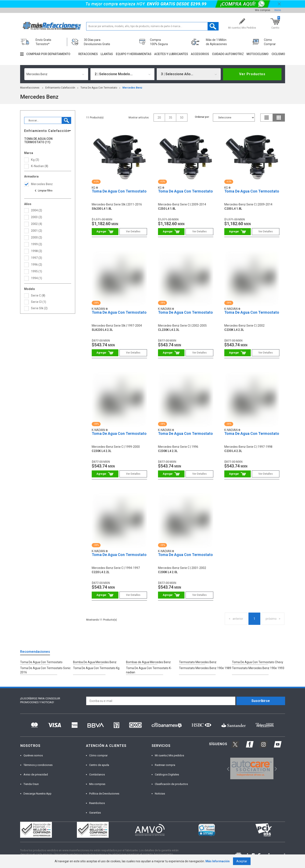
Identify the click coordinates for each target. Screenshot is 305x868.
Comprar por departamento (48, 54)
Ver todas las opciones (43, 191)
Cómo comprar (98, 755)
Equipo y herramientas (134, 54)
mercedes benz (132, 88)
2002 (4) (37, 224)
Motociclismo (258, 54)
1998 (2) (37, 251)
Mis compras (263, 10)
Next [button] (275, 769)
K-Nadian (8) (40, 166)
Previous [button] (227, 769)
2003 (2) (37, 217)
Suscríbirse (261, 701)
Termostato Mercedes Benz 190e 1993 (258, 668)
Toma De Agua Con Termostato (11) (38, 140)
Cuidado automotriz (228, 54)
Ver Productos (252, 74)
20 (159, 118)
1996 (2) (37, 265)
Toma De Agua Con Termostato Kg (96, 668)
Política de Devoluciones (104, 794)
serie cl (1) (39, 302)
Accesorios (200, 54)
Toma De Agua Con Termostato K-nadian (149, 670)
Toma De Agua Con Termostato (99, 88)
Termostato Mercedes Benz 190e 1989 (205, 668)
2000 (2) (37, 237)
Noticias (160, 794)
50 (182, 118)
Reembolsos (97, 803)
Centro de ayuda (99, 765)
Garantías (95, 813)
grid (279, 118)
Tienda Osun (31, 784)
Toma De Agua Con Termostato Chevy (258, 662)
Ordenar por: (202, 117)
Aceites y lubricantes (171, 54)
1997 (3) (37, 258)
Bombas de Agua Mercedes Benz (148, 662)
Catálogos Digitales (167, 774)
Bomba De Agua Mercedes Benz (95, 662)
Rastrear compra (165, 765)
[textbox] (152, 26)
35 (171, 118)
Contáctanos (97, 774)
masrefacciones (30, 88)
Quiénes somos (33, 755)
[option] (252, 768)
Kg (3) (35, 160)
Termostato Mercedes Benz (198, 662)
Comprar (105, 232)
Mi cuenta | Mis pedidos (169, 755)
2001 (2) (37, 231)
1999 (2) (37, 244)
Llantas (107, 54)
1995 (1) (37, 271)
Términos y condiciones (38, 765)
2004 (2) (37, 210)
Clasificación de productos (171, 784)
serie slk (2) (39, 308)
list (267, 118)
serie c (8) (38, 295)
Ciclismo (278, 54)
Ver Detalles (133, 232)
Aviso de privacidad (36, 774)
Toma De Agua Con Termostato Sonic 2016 (45, 670)
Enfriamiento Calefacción (60, 88)
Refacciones (88, 54)
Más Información (218, 861)
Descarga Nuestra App (37, 794)
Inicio (278, 10)
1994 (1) (37, 278)
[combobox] (56, 74)
